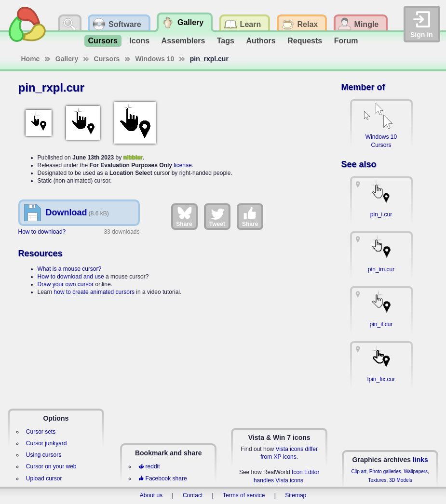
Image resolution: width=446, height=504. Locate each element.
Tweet (217, 216)
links (420, 460)
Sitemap (296, 495)
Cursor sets (41, 432)
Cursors (103, 41)
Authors (261, 41)
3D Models (401, 480)
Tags (226, 41)
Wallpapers (416, 471)
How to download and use (71, 277)
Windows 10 (155, 59)
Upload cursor (44, 478)
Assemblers (183, 41)
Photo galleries (385, 471)
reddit (149, 466)
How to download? (42, 232)
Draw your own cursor (66, 284)
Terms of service (244, 495)
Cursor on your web (51, 466)
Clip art (359, 471)
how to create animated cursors (94, 292)
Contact (193, 495)
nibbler (133, 158)
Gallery (67, 59)
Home (31, 59)
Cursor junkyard (47, 443)
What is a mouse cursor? (70, 269)
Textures (378, 480)
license (182, 165)
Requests (305, 41)
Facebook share (162, 478)
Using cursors (44, 455)
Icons (139, 41)
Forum (346, 41)
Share (184, 216)
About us (151, 495)
